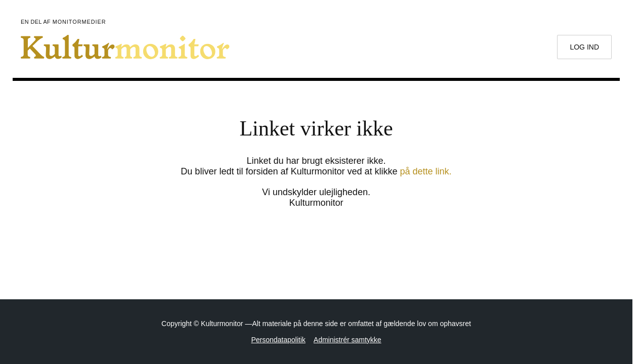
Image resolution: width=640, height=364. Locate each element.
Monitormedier (79, 22)
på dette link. (426, 171)
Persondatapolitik (278, 340)
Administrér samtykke (348, 340)
